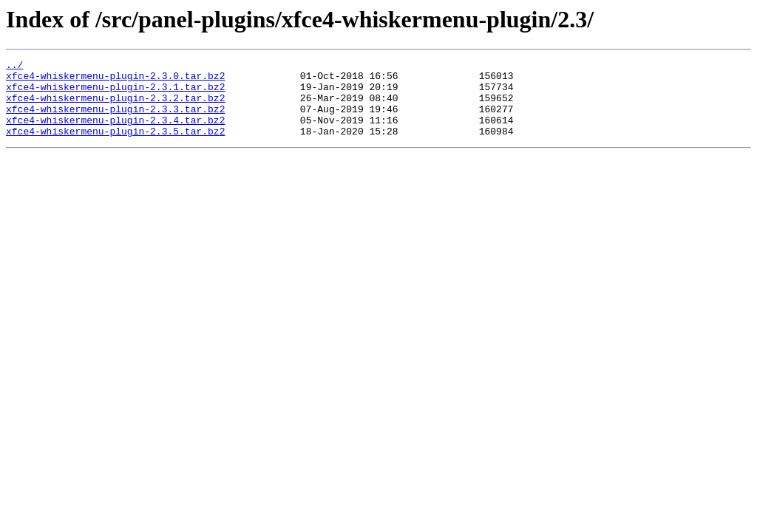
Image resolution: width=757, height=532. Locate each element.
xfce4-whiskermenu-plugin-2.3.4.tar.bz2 (115, 133)
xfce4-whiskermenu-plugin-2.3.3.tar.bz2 (115, 120)
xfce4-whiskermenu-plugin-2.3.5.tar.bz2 (115, 146)
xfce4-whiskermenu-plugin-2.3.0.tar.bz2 (115, 80)
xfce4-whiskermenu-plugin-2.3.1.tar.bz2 (115, 93)
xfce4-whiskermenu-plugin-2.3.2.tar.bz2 (115, 106)
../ (14, 66)
